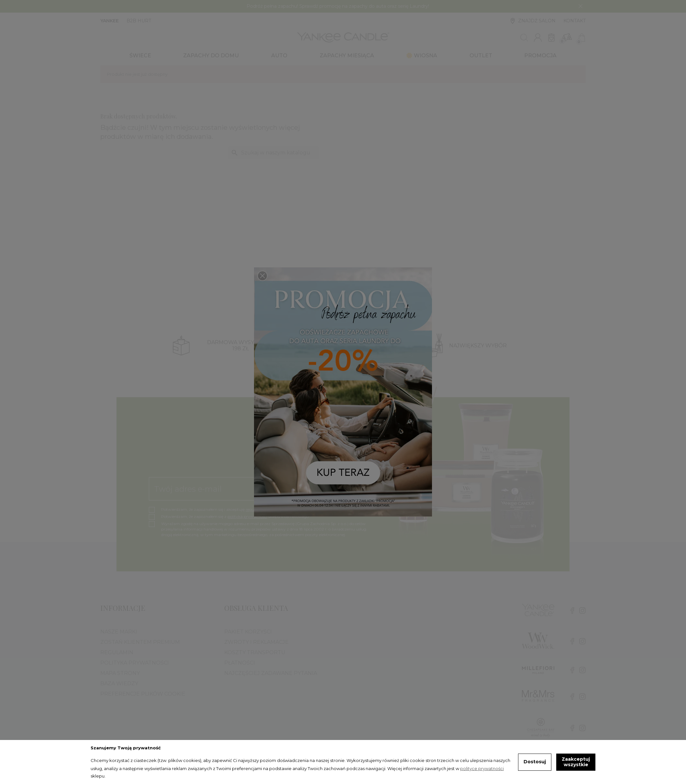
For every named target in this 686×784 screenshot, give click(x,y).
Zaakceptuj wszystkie (576, 762)
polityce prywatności (482, 768)
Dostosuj (535, 762)
